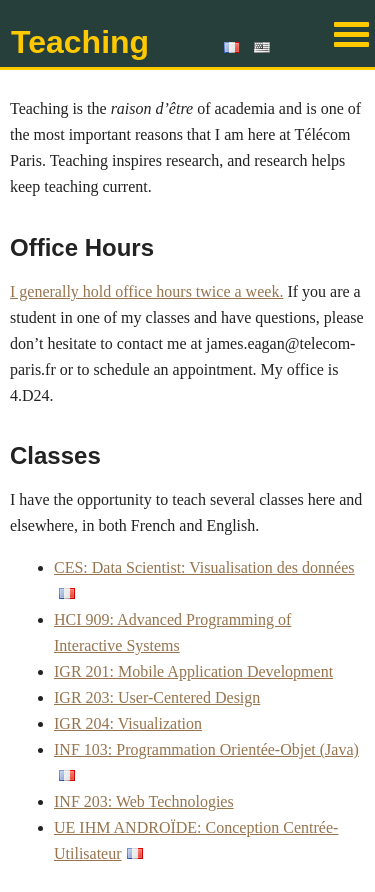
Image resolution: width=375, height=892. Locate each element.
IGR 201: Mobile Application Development (193, 671)
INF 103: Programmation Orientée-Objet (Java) (206, 749)
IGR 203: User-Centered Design (157, 697)
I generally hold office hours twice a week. (146, 291)
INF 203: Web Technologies (144, 801)
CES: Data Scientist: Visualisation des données (204, 567)
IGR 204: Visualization (128, 723)
